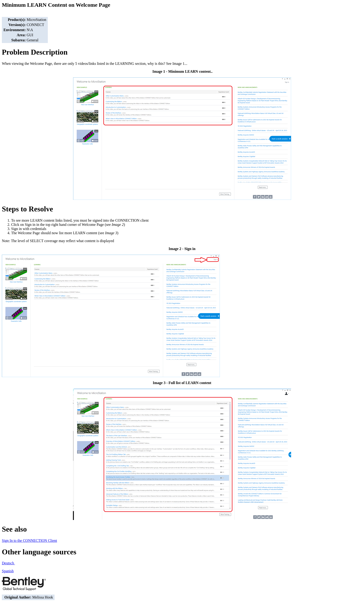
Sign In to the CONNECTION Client (29, 541)
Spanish (8, 571)
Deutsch (8, 563)
